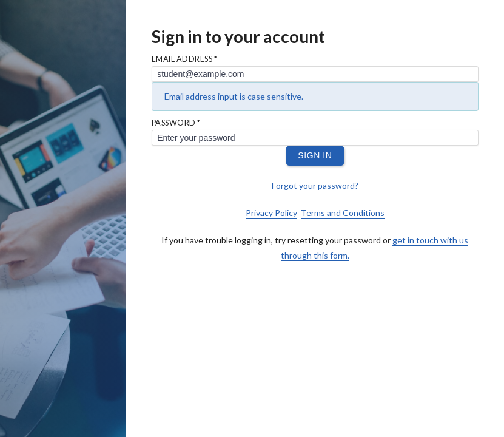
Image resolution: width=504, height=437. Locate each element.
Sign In (315, 155)
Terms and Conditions (343, 213)
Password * (176, 124)
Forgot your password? (315, 185)
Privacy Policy (271, 213)
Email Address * (185, 60)
